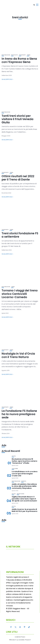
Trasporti (22, 55)
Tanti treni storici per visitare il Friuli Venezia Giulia (17, 119)
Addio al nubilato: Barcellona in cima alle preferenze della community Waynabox (24, 486)
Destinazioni (6, 55)
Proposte (14, 55)
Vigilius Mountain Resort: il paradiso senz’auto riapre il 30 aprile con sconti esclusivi (24, 499)
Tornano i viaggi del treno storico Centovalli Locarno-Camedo (20, 294)
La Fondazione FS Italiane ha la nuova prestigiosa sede (19, 414)
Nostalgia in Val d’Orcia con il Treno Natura (18, 355)
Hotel (14, 456)
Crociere (15, 469)
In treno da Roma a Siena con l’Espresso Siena (19, 60)
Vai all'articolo (7, 79)
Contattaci (20, 637)
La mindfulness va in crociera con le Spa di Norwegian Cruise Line (25, 474)
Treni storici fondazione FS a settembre (20, 235)
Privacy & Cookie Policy (20, 640)
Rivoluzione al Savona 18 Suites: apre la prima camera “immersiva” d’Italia (24, 461)
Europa (24, 481)
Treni (28, 55)
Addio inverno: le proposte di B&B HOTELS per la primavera (24, 510)
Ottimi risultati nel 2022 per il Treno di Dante (18, 178)
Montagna (20, 494)
